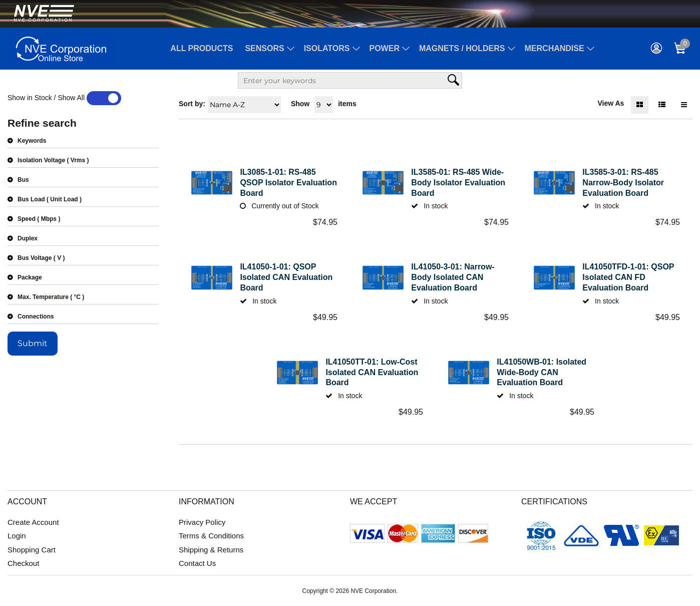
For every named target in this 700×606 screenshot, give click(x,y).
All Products (202, 48)
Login (17, 536)
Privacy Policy (202, 522)
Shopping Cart (32, 550)
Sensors (264, 48)
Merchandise (555, 48)
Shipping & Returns (211, 550)
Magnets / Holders (462, 48)
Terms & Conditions (211, 536)
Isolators (327, 48)
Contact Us (197, 563)
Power (385, 48)
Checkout (23, 563)
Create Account (33, 522)
